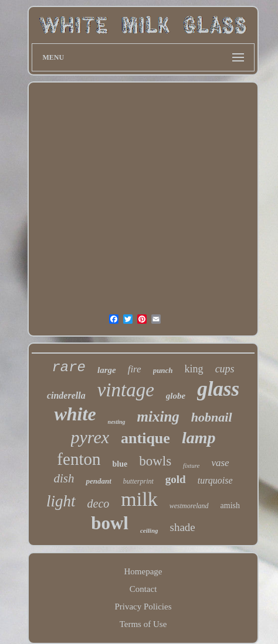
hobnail (212, 417)
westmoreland (189, 506)
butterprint (138, 481)
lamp (199, 438)
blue (120, 464)
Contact (143, 589)
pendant (98, 481)
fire (135, 369)
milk (139, 499)
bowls (155, 461)
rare (69, 367)
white (75, 414)
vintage (126, 390)
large (107, 370)
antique (145, 438)
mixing (158, 417)
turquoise (215, 480)
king (194, 369)
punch (163, 370)
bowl (110, 523)
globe (176, 396)
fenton (79, 459)
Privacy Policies (143, 607)
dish (64, 478)
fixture (191, 465)
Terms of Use (143, 624)
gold (176, 479)
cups (225, 369)
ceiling (149, 530)
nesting (117, 422)
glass (218, 389)
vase (220, 463)
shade (183, 527)
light (61, 501)
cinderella (66, 395)
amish (230, 506)
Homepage (143, 571)
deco (99, 503)
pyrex (90, 437)
